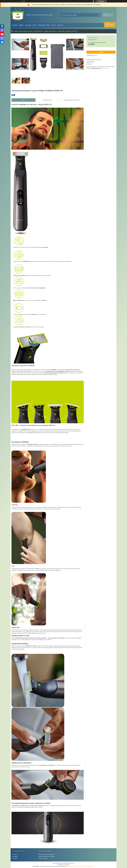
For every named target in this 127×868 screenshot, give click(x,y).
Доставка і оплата (31, 25)
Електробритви (38, 31)
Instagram (15, 856)
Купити (101, 52)
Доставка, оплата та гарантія (46, 854)
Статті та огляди (43, 858)
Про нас (54, 25)
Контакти (60, 25)
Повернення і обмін (44, 25)
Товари (21, 25)
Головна (15, 25)
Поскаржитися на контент (74, 866)
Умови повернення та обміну (46, 856)
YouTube (15, 858)
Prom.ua (72, 863)
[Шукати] (99, 15)
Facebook (15, 854)
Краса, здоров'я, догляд (26, 31)
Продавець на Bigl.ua (64, 865)
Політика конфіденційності (88, 866)
